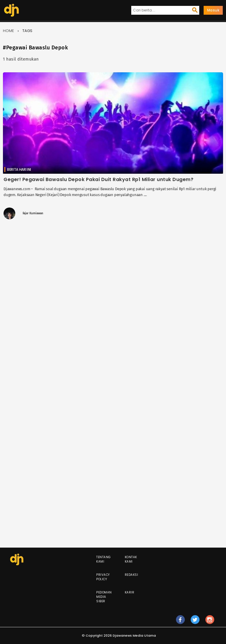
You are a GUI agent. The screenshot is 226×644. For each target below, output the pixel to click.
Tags (27, 31)
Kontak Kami (131, 559)
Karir (130, 592)
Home (9, 31)
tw (195, 622)
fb (180, 622)
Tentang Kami (104, 559)
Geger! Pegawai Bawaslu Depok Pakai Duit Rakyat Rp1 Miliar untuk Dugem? (98, 179)
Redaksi (132, 575)
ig (210, 622)
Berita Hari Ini (19, 169)
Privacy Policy (103, 577)
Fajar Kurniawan (33, 213)
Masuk (213, 10)
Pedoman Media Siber (104, 597)
